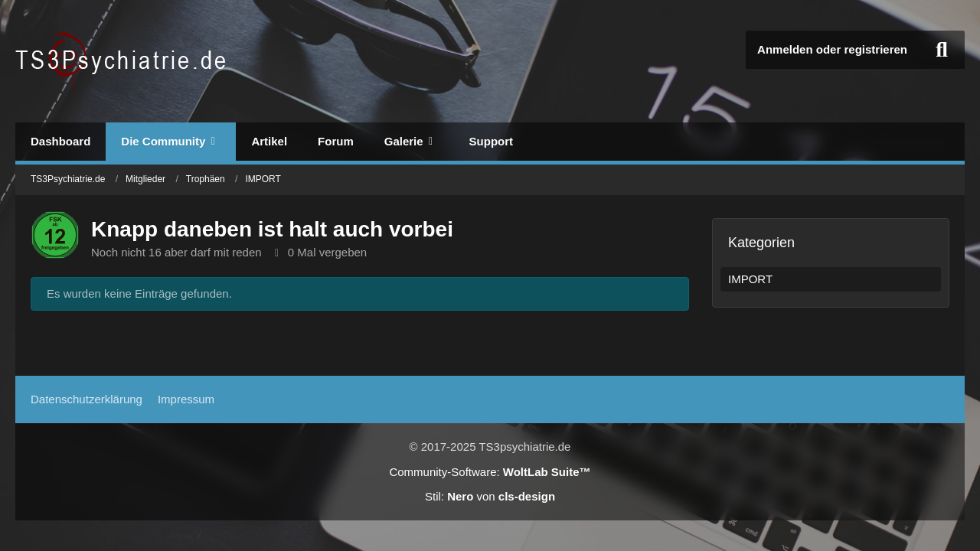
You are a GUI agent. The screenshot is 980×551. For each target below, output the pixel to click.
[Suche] (942, 50)
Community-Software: (490, 472)
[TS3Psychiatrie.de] (123, 61)
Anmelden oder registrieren (832, 49)
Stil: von (490, 496)
